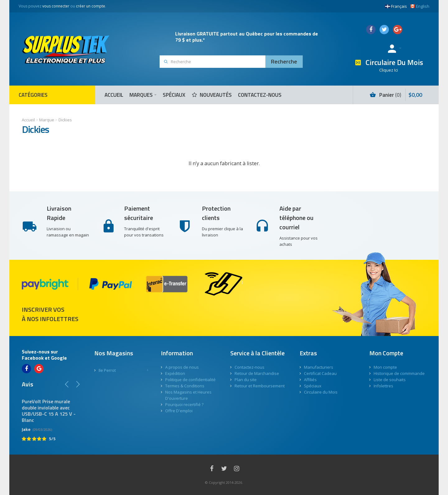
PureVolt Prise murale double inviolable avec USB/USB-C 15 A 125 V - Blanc (49, 411)
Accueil (28, 120)
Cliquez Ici (389, 70)
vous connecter (56, 6)
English (420, 6)
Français (396, 6)
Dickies (65, 120)
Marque (47, 120)
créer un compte (91, 6)
